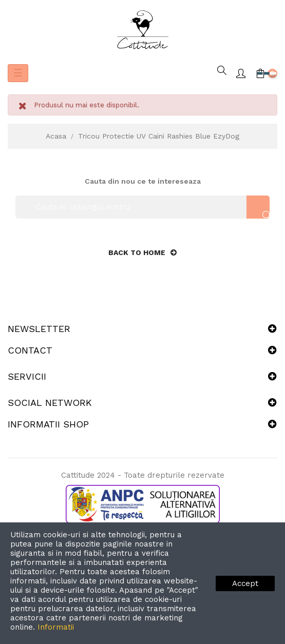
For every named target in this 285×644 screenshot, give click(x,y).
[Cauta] (142, 207)
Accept (245, 583)
